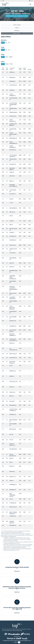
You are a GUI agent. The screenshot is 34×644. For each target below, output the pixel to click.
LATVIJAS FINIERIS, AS (13, 318)
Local (7, 57)
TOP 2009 (3, 69)
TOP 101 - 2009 (17, 25)
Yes (6, 43)
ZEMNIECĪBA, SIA (13, 490)
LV (1, 1)
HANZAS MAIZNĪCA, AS (13, 302)
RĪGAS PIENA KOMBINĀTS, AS (13, 335)
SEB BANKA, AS (12, 78)
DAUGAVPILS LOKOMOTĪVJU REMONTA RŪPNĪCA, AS (13, 289)
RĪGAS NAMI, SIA (13, 429)
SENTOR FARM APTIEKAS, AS (12, 362)
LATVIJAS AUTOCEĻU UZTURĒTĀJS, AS (13, 410)
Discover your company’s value (17, 16)
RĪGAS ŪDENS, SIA (13, 405)
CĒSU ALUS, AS (12, 212)
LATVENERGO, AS (13, 326)
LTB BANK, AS (12, 90)
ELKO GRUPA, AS (13, 164)
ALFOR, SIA (12, 221)
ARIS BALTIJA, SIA (13, 321)
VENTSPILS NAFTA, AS (13, 160)
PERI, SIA (11, 225)
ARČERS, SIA (12, 376)
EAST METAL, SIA (13, 150)
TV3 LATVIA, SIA (12, 253)
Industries (17, 31)
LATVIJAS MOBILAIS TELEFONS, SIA (13, 156)
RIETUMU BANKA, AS (13, 208)
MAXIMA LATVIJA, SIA (13, 294)
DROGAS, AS (12, 267)
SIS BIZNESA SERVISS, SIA (12, 522)
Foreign (11, 57)
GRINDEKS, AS (12, 72)
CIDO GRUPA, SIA (13, 236)
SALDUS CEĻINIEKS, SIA (13, 425)
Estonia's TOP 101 (17, 33)
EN (3, 1)
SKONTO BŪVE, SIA (13, 358)
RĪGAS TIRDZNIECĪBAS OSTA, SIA (12, 495)
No (9, 43)
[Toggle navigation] (30, 4)
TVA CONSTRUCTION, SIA (13, 349)
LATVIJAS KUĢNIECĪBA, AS (13, 147)
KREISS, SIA (12, 396)
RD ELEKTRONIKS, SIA (13, 282)
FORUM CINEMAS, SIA (13, 259)
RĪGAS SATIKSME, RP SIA (13, 421)
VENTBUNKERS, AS (13, 485)
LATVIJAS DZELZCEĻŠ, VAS (13, 455)
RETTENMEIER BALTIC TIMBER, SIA (13, 186)
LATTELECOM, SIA (13, 116)
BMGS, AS (11, 458)
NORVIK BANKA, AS (13, 138)
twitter (31, 1)
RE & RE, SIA (12, 466)
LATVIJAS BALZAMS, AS (13, 99)
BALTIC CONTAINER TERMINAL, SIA (13, 513)
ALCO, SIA (11, 435)
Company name (12, 69)
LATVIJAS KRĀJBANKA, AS (13, 95)
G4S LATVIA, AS (12, 194)
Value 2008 (25, 69)
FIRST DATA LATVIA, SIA (13, 229)
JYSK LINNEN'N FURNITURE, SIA (12, 298)
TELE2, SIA (11, 199)
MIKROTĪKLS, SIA (13, 371)
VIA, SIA (11, 366)
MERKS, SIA (12, 181)
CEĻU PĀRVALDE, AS (13, 449)
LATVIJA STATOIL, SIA (13, 191)
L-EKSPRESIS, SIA (13, 516)
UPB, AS (11, 462)
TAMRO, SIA (12, 172)
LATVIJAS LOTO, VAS (13, 382)
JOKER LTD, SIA (12, 392)
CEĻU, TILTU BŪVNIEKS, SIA (12, 445)
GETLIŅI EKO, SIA (13, 415)
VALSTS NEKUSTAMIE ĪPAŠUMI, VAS (12, 308)
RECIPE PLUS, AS (13, 477)
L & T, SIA (11, 203)
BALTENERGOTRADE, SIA (13, 271)
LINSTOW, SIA (12, 176)
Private (7, 64)
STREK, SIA (11, 481)
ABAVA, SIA (12, 387)
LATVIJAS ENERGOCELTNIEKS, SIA (13, 134)
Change (29, 69)
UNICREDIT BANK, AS (13, 112)
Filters (17, 28)
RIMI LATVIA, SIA (13, 245)
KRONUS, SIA (12, 343)
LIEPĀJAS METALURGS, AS (13, 121)
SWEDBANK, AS (12, 81)
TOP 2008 (7, 69)
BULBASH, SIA (12, 472)
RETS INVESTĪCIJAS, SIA (13, 312)
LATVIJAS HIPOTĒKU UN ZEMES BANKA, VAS (13, 105)
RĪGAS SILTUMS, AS (13, 354)
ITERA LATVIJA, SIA (13, 507)
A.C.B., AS (11, 499)
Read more (17, 571)
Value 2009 (20, 69)
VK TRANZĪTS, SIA (13, 503)
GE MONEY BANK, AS (13, 130)
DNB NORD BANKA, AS (13, 109)
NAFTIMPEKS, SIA (13, 525)
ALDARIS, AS (12, 233)
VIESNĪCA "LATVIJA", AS (13, 250)
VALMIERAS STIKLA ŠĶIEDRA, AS (13, 125)
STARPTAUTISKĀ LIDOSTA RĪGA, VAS (13, 340)
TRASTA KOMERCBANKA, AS (13, 143)
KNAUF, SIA (12, 263)
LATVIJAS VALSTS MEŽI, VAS (13, 331)
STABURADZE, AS (13, 240)
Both (3, 43)
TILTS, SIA (11, 440)
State (11, 64)
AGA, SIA (11, 216)
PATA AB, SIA (12, 401)
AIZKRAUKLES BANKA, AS (12, 169)
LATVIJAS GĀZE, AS (13, 85)
